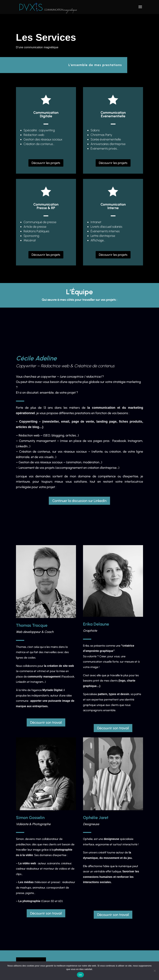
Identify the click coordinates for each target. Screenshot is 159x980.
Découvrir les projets (46, 163)
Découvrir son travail (46, 722)
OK (80, 975)
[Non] (155, 971)
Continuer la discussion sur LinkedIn (79, 501)
